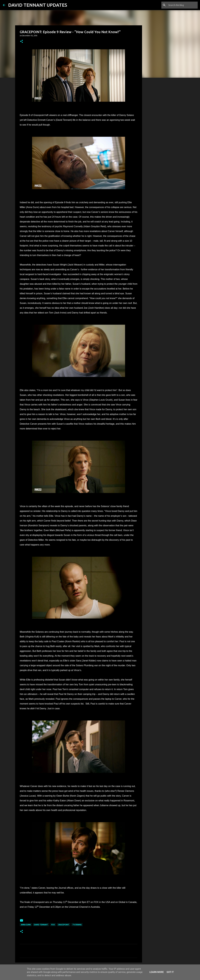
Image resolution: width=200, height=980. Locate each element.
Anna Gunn (26, 925)
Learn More (157, 972)
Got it (170, 972)
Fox (53, 925)
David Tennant (41, 925)
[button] (21, 42)
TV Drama (77, 925)
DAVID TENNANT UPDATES (38, 5)
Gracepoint (64, 925)
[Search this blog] (182, 5)
